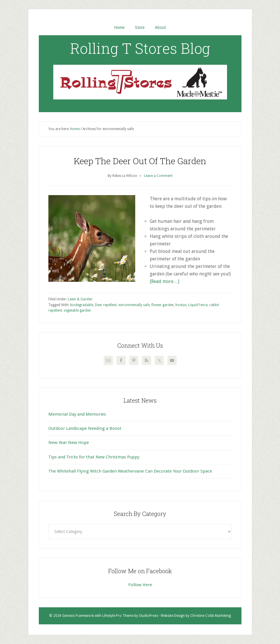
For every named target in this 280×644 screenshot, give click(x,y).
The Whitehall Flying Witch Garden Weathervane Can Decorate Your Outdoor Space (130, 471)
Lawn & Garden (80, 299)
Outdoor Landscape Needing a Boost (85, 428)
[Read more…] (164, 281)
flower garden (163, 305)
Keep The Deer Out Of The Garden (140, 161)
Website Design (173, 616)
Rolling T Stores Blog (140, 48)
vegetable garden (77, 310)
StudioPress (149, 616)
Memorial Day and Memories (77, 414)
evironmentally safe (134, 305)
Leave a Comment (158, 176)
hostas (181, 305)
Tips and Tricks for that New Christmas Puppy (94, 457)
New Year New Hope (69, 443)
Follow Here (140, 585)
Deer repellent (106, 305)
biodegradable (82, 305)
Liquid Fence (198, 305)
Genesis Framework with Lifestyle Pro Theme (98, 616)
